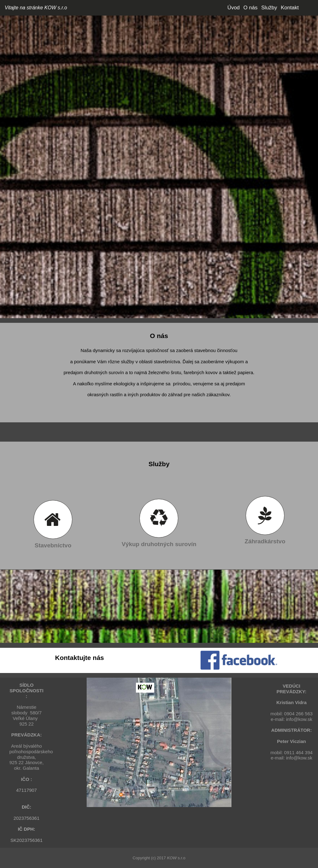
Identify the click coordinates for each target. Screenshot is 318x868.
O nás (250, 8)
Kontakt (290, 8)
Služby (269, 8)
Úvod (234, 8)
